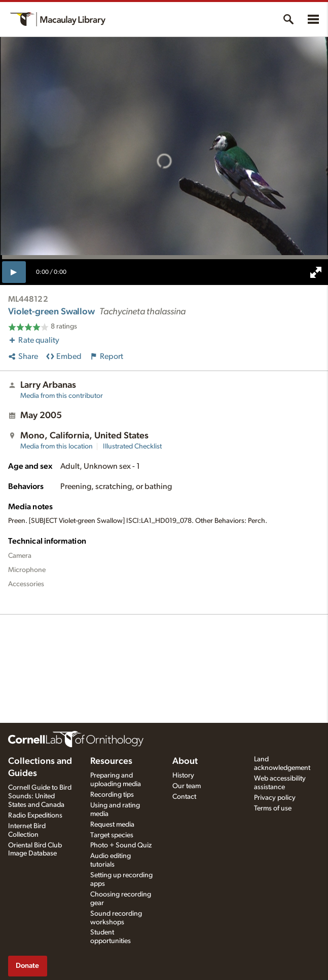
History (183, 775)
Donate (27, 966)
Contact (184, 797)
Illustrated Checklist (132, 446)
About (185, 761)
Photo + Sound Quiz (121, 845)
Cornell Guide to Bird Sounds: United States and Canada (40, 796)
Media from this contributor (62, 396)
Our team (187, 786)
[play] (14, 272)
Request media (112, 825)
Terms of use (273, 808)
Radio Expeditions (35, 815)
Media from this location (57, 446)
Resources (111, 761)
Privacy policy (275, 798)
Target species (112, 835)
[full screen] (316, 272)
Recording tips (112, 795)
